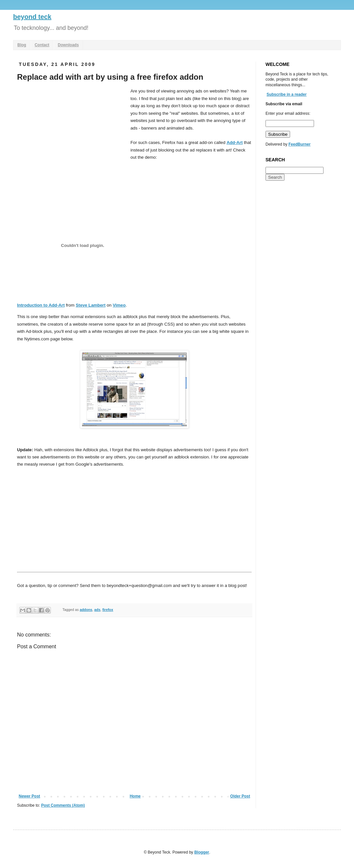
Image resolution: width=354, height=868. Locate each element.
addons (86, 610)
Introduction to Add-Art (41, 305)
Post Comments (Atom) (63, 805)
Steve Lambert (91, 305)
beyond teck (32, 17)
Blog (22, 45)
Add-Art (235, 142)
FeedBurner (299, 144)
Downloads (68, 45)
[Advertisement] (72, 137)
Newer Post (29, 796)
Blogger (202, 852)
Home (135, 796)
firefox (108, 610)
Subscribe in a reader (286, 94)
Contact (42, 45)
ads (98, 610)
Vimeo (119, 305)
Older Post (240, 796)
